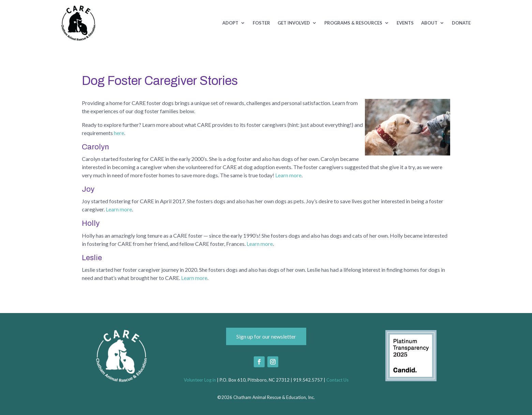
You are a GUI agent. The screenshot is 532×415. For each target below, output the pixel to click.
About (429, 23)
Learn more (288, 175)
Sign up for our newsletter (266, 336)
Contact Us (337, 380)
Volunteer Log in (200, 380)
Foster (261, 23)
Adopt (230, 23)
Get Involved (294, 23)
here (119, 133)
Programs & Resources (353, 23)
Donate (461, 23)
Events (405, 23)
